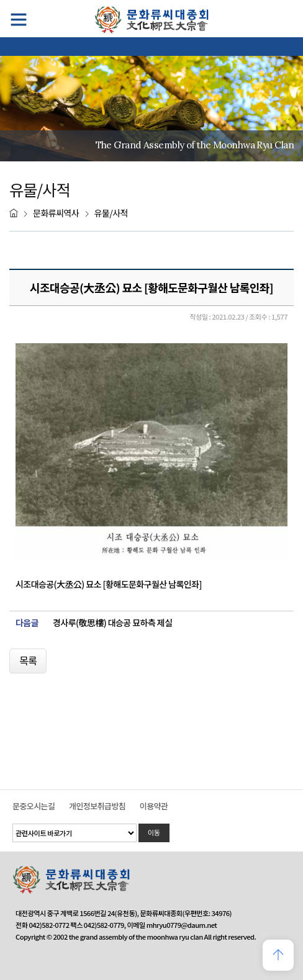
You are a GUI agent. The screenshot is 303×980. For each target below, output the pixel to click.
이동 (154, 832)
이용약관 (154, 806)
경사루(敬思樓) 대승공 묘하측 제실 (112, 623)
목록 (28, 660)
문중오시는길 (34, 806)
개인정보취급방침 (97, 806)
